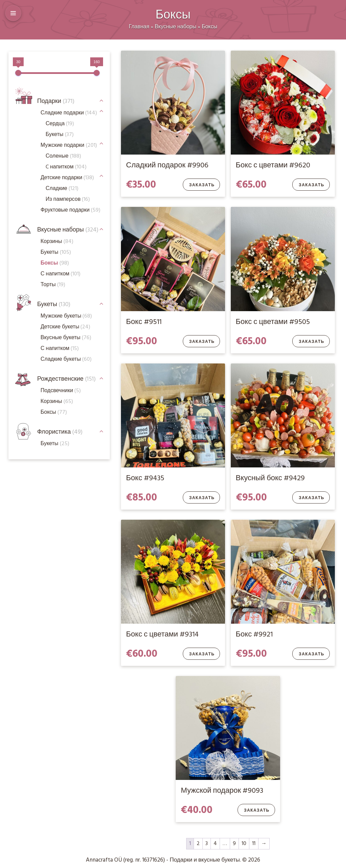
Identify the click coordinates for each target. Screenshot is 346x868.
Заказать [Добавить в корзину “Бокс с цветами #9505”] (312, 342)
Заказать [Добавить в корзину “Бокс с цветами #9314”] (202, 654)
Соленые (63, 156)
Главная (139, 27)
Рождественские (66, 379)
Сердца (60, 124)
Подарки (56, 101)
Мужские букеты (66, 316)
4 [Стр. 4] (215, 844)
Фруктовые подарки (70, 210)
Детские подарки (67, 178)
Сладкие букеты (66, 359)
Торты (53, 285)
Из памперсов (68, 199)
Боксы (209, 27)
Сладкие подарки (69, 113)
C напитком (66, 167)
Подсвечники (61, 391)
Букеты (54, 305)
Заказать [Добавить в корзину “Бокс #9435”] (202, 498)
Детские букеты (65, 327)
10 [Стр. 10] (244, 844)
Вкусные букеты (66, 338)
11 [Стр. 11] (254, 844)
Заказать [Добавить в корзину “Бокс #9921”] (312, 654)
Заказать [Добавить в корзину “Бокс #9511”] (202, 342)
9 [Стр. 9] (234, 844)
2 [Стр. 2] (198, 844)
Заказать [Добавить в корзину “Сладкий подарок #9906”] (202, 185)
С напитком (60, 349)
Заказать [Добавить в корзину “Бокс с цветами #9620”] (312, 185)
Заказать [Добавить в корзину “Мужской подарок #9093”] (257, 811)
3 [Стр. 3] (207, 844)
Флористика (60, 432)
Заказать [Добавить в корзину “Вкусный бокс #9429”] (312, 498)
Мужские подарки (69, 145)
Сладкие (62, 189)
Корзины (57, 242)
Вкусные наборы (176, 27)
